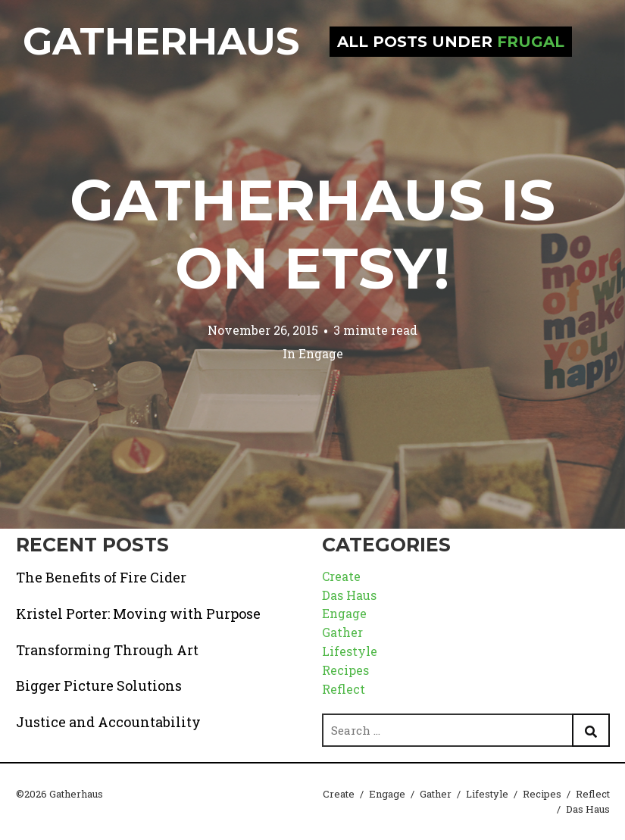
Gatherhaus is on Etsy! (312, 234)
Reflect (344, 689)
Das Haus (349, 595)
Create (341, 576)
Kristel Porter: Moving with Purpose (138, 614)
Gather (342, 632)
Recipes (345, 670)
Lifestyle (350, 651)
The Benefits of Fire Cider (101, 577)
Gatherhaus (161, 41)
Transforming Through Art (107, 650)
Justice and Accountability (108, 722)
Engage (321, 353)
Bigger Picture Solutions (99, 685)
